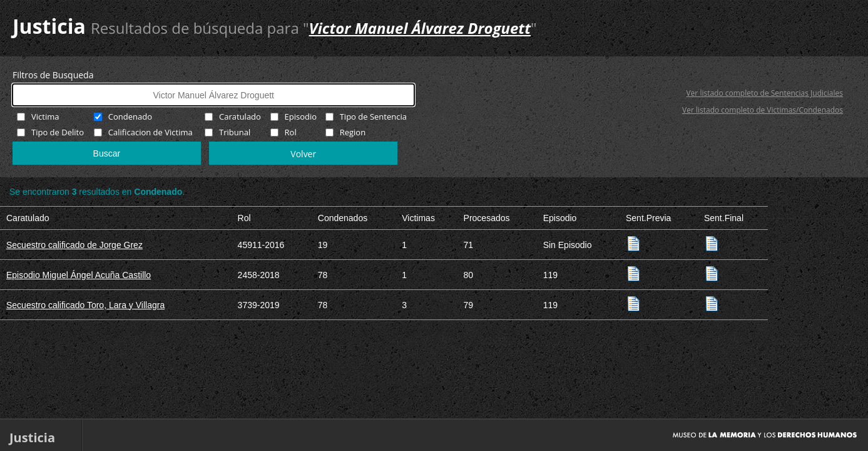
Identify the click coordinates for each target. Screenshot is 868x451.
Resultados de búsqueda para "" (314, 28)
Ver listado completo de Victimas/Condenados (763, 110)
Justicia (49, 26)
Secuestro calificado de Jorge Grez (74, 245)
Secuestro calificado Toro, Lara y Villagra (85, 305)
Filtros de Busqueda (53, 75)
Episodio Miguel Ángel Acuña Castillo (79, 275)
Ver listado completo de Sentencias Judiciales (764, 93)
